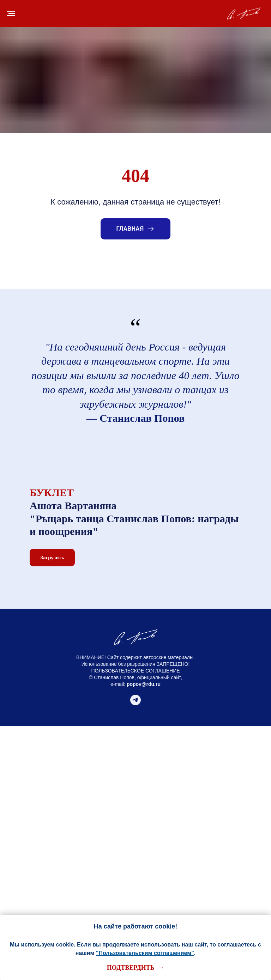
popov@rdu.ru (144, 684)
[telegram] (135, 703)
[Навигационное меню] (11, 13)
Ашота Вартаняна (73, 506)
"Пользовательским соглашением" (145, 953)
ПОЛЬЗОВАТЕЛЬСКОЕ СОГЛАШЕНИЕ (135, 671)
